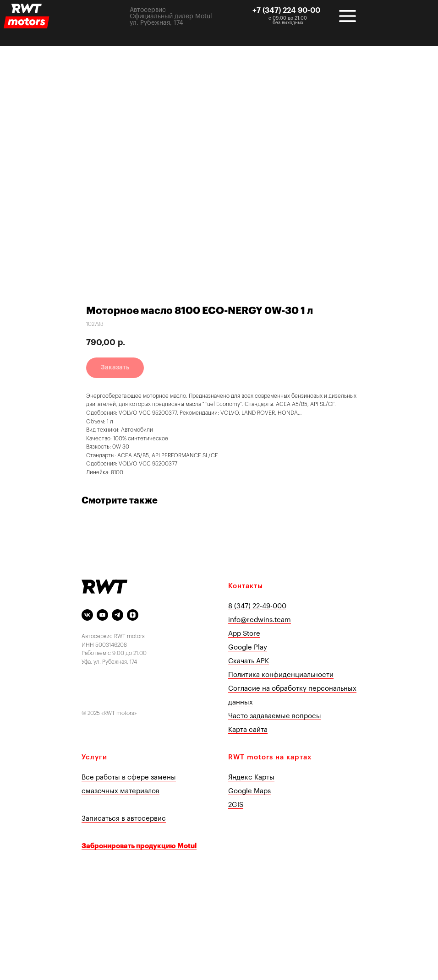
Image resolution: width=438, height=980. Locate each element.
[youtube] (102, 615)
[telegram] (118, 615)
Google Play (248, 647)
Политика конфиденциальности (281, 675)
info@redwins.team (260, 620)
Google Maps (249, 791)
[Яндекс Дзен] (133, 615)
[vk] (87, 615)
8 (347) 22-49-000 (257, 606)
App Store (244, 634)
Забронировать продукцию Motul (139, 846)
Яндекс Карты (251, 777)
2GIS (236, 805)
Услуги (94, 757)
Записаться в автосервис (124, 819)
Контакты (246, 586)
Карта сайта (248, 730)
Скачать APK (249, 661)
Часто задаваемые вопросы (275, 716)
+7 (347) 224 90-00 (286, 11)
